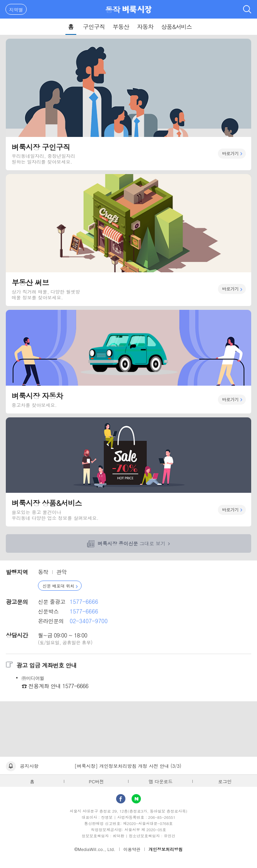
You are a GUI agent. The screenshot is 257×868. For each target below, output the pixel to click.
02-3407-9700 (89, 621)
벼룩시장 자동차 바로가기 (128, 362)
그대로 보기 (131, 543)
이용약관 (132, 849)
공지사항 (29, 766)
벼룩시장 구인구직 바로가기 (128, 104)
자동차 (145, 26)
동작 (113, 9)
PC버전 (97, 781)
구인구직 (94, 26)
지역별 (16, 9)
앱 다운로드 (161, 781)
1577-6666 (84, 601)
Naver (136, 799)
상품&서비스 (176, 26)
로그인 (225, 781)
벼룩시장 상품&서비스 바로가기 (128, 472)
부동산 (121, 26)
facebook (121, 799)
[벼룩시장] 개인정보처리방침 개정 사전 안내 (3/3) (128, 766)
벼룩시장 (137, 9)
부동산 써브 (128, 240)
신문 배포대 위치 (58, 586)
